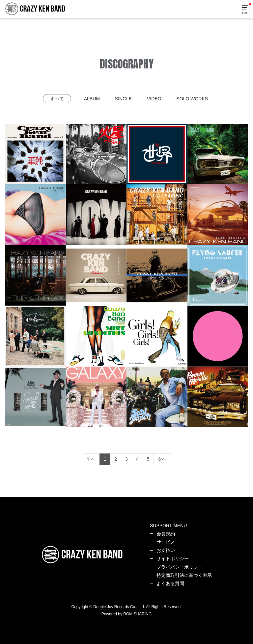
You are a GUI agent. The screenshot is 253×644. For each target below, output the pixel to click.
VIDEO (154, 99)
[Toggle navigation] (245, 10)
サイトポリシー (173, 558)
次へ (162, 459)
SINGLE (123, 99)
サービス (166, 542)
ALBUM (92, 99)
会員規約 (166, 534)
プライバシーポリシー (180, 567)
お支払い (166, 550)
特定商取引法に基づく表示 (184, 575)
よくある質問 (170, 583)
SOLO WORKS (192, 99)
